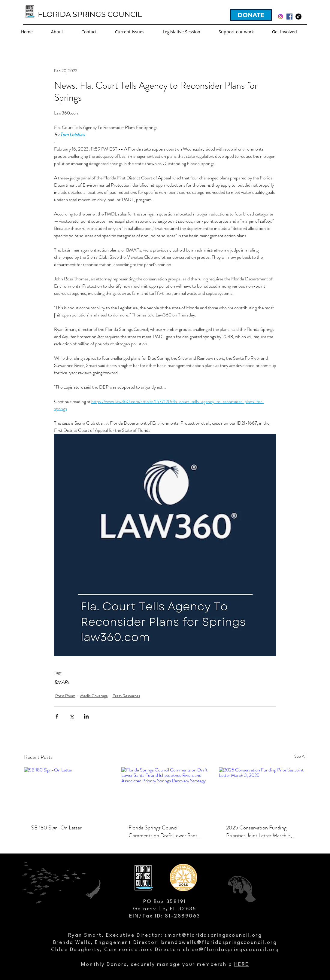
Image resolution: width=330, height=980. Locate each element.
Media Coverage (94, 696)
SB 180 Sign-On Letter (56, 828)
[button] (136, 32)
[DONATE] (251, 15)
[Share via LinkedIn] (86, 716)
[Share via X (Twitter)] (72, 716)
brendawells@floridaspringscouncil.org (219, 943)
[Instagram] (280, 17)
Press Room (65, 696)
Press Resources (126, 696)
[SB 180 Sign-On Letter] (68, 792)
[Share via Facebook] (57, 716)
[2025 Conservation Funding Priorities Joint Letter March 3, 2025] (263, 792)
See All (300, 756)
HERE (242, 965)
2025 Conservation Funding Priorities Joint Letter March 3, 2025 (259, 832)
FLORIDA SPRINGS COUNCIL (90, 14)
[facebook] (289, 17)
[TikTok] (298, 17)
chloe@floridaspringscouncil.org (231, 950)
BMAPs (62, 682)
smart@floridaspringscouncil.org (213, 935)
